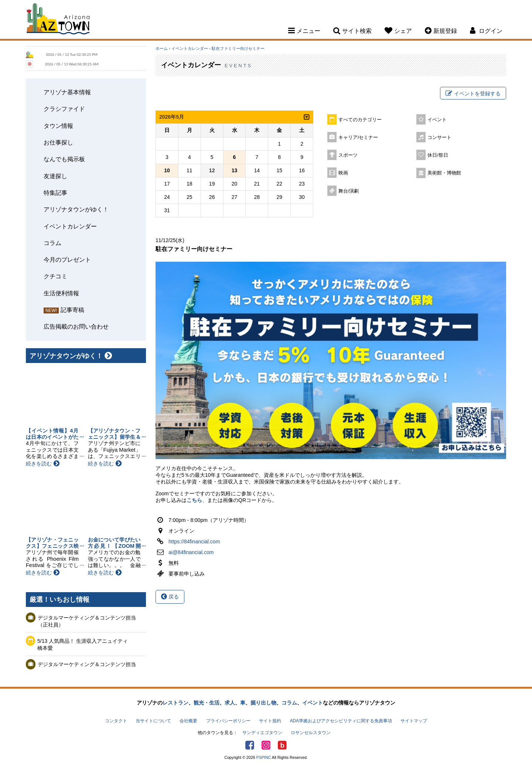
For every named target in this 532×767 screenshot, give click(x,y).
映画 (343, 173)
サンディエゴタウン (262, 733)
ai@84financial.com (191, 552)
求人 (230, 703)
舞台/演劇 (349, 191)
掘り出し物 (263, 703)
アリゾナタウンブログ (282, 745)
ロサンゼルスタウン (311, 733)
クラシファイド (64, 109)
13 (235, 170)
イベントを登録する (473, 94)
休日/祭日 (438, 155)
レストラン (175, 703)
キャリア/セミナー (358, 138)
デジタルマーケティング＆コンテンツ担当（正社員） (87, 621)
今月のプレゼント (67, 259)
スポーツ (348, 155)
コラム (52, 243)
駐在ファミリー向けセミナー (238, 48)
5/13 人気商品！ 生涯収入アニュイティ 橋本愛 (85, 645)
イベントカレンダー (70, 226)
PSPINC (264, 757)
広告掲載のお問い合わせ (76, 326)
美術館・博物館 (444, 173)
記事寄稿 (72, 310)
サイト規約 (270, 721)
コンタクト (116, 721)
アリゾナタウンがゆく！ (76, 209)
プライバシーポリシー (228, 721)
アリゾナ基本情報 (67, 92)
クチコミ (55, 276)
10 (167, 170)
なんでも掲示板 (64, 159)
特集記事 (55, 193)
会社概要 (188, 721)
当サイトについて (153, 721)
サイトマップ (414, 721)
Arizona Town (58, 20)
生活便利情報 (61, 293)
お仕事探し (58, 142)
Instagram (266, 745)
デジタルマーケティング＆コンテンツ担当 (87, 664)
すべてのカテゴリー (360, 120)
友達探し (55, 176)
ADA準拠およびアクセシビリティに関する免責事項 (341, 721)
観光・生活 (207, 703)
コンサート (439, 138)
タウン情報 (58, 126)
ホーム (162, 48)
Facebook (250, 745)
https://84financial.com (194, 542)
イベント (437, 120)
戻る (170, 597)
